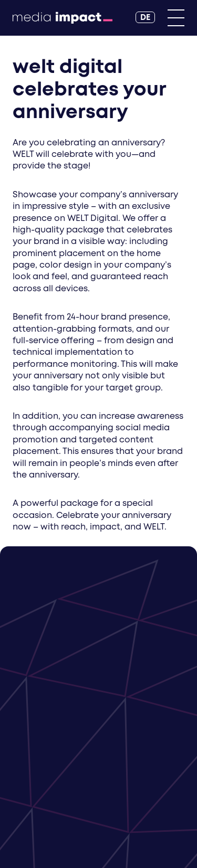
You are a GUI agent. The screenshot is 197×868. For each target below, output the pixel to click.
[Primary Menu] (176, 18)
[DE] (145, 17)
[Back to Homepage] (63, 18)
